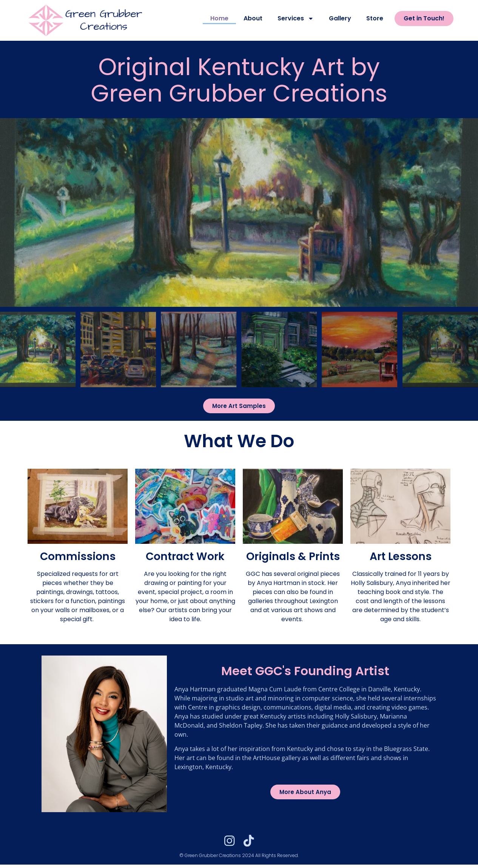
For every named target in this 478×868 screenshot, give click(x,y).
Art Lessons (401, 556)
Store (375, 18)
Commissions (78, 556)
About (253, 18)
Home (219, 18)
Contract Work (185, 556)
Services (296, 18)
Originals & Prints (293, 556)
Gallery (340, 18)
